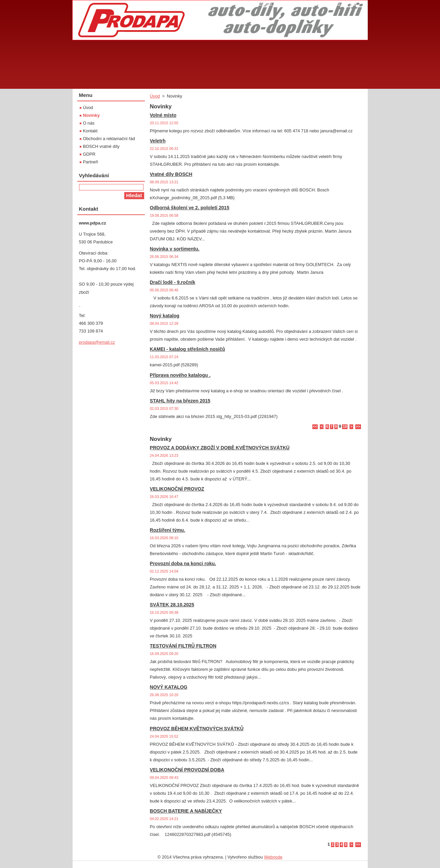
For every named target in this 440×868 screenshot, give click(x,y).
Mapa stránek (310, 4)
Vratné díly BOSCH (171, 174)
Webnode (273, 857)
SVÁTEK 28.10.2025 (172, 605)
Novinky (92, 115)
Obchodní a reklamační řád (109, 139)
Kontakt (90, 131)
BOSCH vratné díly (101, 146)
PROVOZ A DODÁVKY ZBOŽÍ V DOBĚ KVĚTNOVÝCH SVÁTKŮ (220, 448)
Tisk (353, 4)
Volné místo (163, 115)
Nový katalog (165, 316)
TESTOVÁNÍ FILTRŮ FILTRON (183, 646)
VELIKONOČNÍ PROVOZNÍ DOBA (187, 770)
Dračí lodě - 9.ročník (173, 282)
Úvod (155, 96)
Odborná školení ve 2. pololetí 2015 (190, 208)
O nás (89, 123)
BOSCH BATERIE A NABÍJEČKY (186, 811)
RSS (336, 4)
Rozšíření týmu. (168, 530)
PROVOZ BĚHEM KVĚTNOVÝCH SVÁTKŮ (197, 729)
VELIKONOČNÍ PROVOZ (177, 489)
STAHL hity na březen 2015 (180, 401)
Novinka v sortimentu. (175, 249)
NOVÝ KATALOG (169, 687)
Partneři (91, 162)
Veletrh (158, 141)
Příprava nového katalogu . (180, 375)
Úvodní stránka (273, 4)
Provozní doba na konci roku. (183, 563)
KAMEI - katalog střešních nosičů (188, 349)
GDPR (89, 154)
